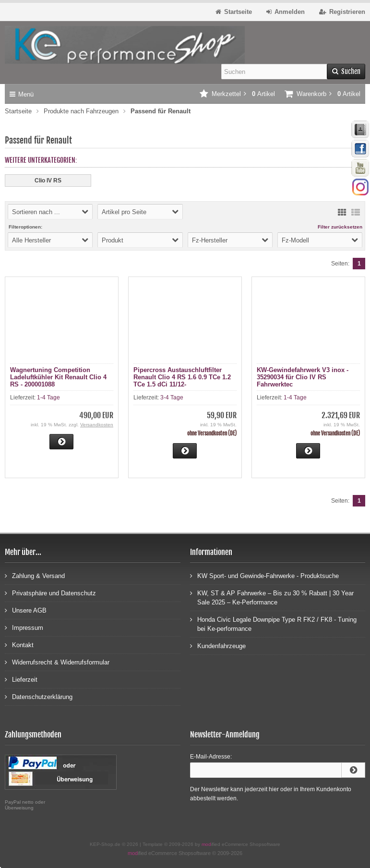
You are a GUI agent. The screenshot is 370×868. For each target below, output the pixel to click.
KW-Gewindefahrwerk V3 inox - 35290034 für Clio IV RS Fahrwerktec (303, 377)
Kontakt (19, 645)
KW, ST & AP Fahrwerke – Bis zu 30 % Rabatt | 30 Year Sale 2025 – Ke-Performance (272, 597)
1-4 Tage (48, 398)
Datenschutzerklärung (39, 696)
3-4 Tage (172, 398)
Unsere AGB (26, 610)
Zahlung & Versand (35, 575)
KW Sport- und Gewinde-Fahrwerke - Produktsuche (264, 575)
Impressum (24, 627)
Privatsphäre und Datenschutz (50, 593)
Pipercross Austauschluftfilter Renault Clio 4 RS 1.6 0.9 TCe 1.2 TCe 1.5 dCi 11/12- (182, 377)
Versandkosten (97, 425)
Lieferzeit (21, 679)
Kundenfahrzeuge (218, 645)
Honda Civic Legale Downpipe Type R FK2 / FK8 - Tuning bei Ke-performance (273, 624)
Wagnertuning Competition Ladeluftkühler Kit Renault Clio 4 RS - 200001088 (58, 377)
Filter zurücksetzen (340, 227)
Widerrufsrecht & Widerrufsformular (57, 662)
